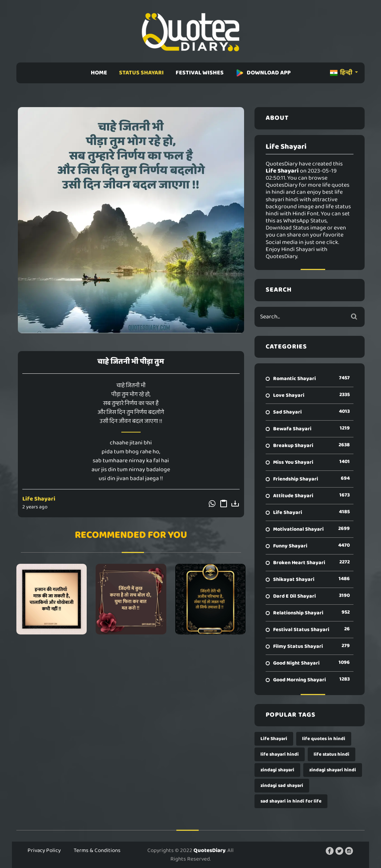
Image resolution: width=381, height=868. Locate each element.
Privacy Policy (44, 851)
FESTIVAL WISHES (200, 73)
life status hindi (332, 754)
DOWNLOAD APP (263, 73)
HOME (99, 73)
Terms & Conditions (97, 851)
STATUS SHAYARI (141, 73)
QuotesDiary (209, 851)
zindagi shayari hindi (333, 770)
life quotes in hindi (324, 739)
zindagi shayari (277, 770)
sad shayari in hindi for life (291, 801)
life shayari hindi (280, 754)
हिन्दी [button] (342, 73)
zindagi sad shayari (282, 786)
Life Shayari (39, 499)
